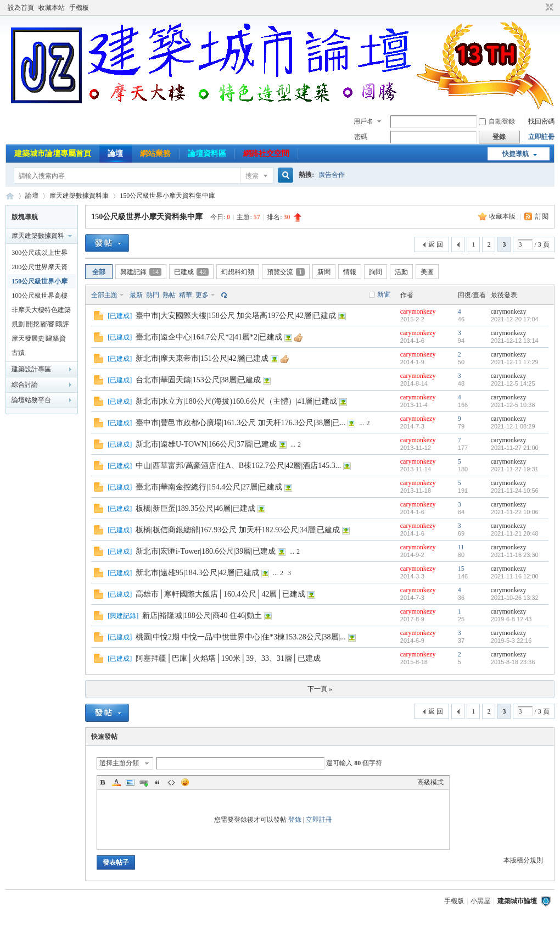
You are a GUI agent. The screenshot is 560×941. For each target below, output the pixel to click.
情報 (350, 272)
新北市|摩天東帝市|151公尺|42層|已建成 (202, 358)
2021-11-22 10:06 (515, 512)
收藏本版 (503, 216)
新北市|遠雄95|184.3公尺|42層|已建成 (197, 573)
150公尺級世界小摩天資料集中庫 (167, 196)
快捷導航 (516, 154)
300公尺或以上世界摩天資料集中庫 (40, 254)
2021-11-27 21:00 (515, 448)
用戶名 (363, 121)
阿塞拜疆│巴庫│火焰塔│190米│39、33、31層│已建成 (228, 658)
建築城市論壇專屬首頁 (53, 154)
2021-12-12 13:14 (515, 341)
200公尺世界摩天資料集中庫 (40, 269)
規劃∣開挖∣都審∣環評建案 (40, 326)
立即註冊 (541, 137)
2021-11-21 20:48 (515, 533)
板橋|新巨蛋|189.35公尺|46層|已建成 (195, 508)
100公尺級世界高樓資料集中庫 (40, 297)
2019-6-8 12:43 (511, 619)
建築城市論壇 (10, 196)
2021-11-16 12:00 (515, 576)
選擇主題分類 (119, 763)
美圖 (427, 272)
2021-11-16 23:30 (515, 555)
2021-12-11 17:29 (515, 362)
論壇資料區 (207, 154)
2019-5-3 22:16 (511, 641)
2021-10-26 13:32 (515, 598)
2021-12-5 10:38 (513, 405)
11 (461, 547)
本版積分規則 (523, 860)
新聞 (324, 272)
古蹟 (18, 353)
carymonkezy (418, 311)
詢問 (376, 272)
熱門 (153, 295)
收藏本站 (52, 8)
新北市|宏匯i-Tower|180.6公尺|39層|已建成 (206, 551)
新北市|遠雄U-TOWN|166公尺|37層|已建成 (206, 444)
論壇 (115, 154)
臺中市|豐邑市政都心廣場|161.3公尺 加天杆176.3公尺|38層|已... (240, 423)
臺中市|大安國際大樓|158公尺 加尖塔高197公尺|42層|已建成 (236, 316)
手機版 (454, 901)
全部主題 (104, 295)
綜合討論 (25, 385)
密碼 (361, 137)
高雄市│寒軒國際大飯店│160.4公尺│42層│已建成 (220, 594)
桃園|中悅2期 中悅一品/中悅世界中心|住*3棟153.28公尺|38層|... (241, 637)
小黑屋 (480, 901)
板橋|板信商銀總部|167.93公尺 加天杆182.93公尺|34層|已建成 (238, 530)
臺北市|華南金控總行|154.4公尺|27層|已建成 (209, 487)
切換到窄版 (548, 8)
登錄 (295, 820)
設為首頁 (21, 8)
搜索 (252, 176)
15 (461, 569)
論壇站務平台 (31, 400)
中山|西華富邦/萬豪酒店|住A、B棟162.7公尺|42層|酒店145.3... (238, 466)
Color (116, 782)
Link (144, 782)
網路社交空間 (266, 154)
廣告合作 (332, 175)
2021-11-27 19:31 (515, 469)
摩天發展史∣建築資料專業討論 (39, 340)
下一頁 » (320, 689)
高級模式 (430, 782)
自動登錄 (497, 121)
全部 (99, 272)
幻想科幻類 (238, 272)
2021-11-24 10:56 (515, 491)
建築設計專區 (31, 369)
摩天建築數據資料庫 (79, 196)
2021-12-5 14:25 (513, 383)
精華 (186, 295)
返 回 (436, 244)
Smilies (185, 782)
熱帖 (169, 295)
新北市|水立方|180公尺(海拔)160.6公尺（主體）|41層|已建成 (236, 401)
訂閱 (542, 216)
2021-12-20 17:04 (515, 319)
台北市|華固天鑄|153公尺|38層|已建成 (198, 380)
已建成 (191, 272)
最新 (136, 295)
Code (171, 782)
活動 (401, 272)
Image (130, 782)
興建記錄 (141, 272)
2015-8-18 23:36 (513, 662)
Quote (158, 782)
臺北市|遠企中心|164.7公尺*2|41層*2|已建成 (209, 337)
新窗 (384, 294)
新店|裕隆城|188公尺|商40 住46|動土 (202, 616)
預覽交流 (286, 272)
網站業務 (155, 154)
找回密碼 (541, 121)
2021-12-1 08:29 (513, 426)
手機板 (79, 8)
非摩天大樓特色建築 (41, 310)
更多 (202, 295)
